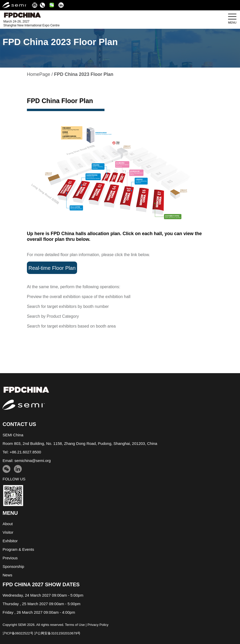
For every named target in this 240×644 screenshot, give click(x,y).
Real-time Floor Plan (52, 268)
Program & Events (18, 549)
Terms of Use (75, 625)
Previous (10, 558)
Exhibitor (10, 541)
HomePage (39, 74)
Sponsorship (13, 566)
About (8, 524)
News (8, 575)
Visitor (8, 532)
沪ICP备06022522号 (18, 633)
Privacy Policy (98, 625)
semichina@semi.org (33, 461)
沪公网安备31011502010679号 (57, 633)
